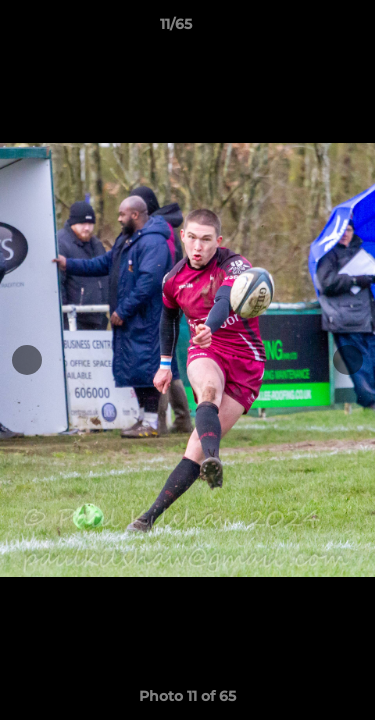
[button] (303, 29)
